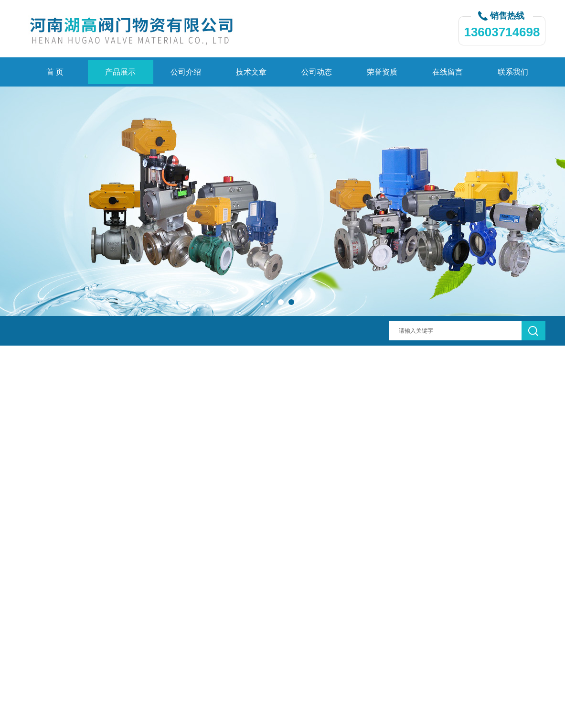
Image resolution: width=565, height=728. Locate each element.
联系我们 (513, 72)
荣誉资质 (382, 72)
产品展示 (120, 72)
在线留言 (448, 72)
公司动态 (317, 72)
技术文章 (251, 72)
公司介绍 (186, 72)
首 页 (55, 72)
